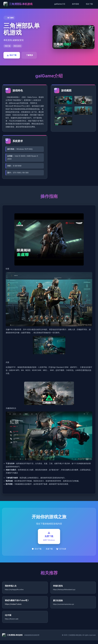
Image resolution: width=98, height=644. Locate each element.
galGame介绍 (60, 4)
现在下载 (89, 4)
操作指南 (75, 4)
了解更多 (30, 55)
